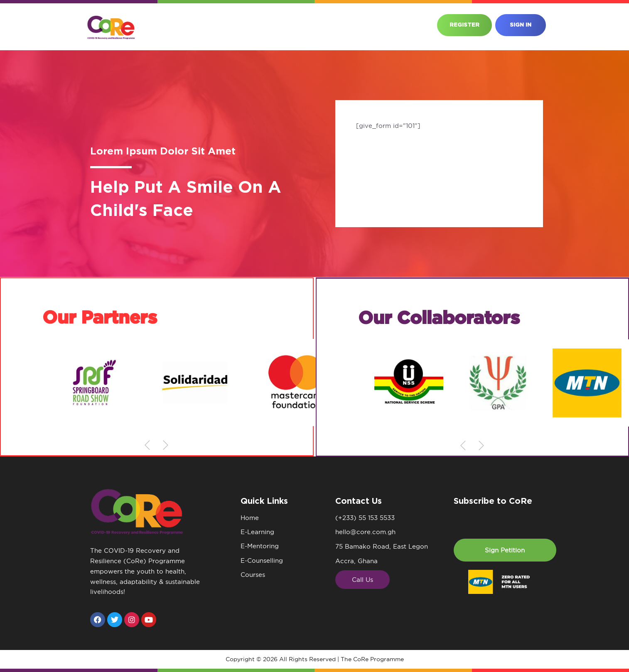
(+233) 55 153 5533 (365, 518)
